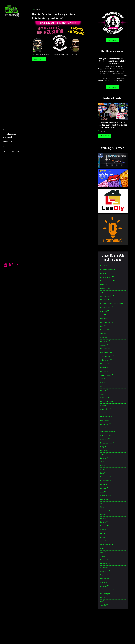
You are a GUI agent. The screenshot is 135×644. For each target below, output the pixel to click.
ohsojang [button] (107, 419)
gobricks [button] (107, 399)
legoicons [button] (107, 613)
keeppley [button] (107, 435)
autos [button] (106, 427)
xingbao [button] (107, 354)
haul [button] (106, 334)
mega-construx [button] (110, 415)
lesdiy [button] (106, 463)
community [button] (108, 593)
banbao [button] (107, 536)
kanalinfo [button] (107, 379)
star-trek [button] (107, 572)
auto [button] (106, 395)
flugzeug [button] (107, 601)
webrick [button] (107, 346)
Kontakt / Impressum (13, 335)
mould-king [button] (108, 383)
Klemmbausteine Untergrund (16, 321)
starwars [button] (107, 295)
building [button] (107, 544)
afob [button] (105, 391)
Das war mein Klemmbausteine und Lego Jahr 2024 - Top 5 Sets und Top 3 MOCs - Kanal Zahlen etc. (115, 126)
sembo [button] (106, 472)
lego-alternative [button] (110, 314)
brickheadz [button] (108, 589)
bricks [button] (106, 287)
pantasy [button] (107, 326)
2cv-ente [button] (107, 475)
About (7, 330)
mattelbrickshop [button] (110, 617)
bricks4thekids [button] (109, 431)
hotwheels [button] (108, 605)
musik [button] (106, 564)
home (7, 316)
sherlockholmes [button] (110, 568)
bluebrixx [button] (107, 375)
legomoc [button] (107, 338)
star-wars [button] (108, 318)
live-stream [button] (108, 350)
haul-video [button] (108, 358)
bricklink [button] (107, 540)
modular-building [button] (111, 299)
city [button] (105, 480)
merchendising (11, 325)
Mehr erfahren (115, 41)
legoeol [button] (107, 560)
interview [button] (107, 609)
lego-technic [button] (109, 496)
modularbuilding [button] (111, 330)
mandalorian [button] (109, 439)
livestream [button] (108, 291)
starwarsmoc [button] (109, 516)
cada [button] (106, 342)
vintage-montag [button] (110, 387)
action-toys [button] (108, 455)
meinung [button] (107, 508)
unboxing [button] (107, 520)
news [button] (106, 512)
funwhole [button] (107, 548)
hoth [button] (106, 492)
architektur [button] (108, 532)
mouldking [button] (108, 621)
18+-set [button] (106, 528)
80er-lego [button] (107, 411)
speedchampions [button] (111, 366)
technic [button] (107, 625)
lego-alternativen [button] (111, 283)
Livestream (41, 56)
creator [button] (106, 488)
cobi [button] (105, 484)
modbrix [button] (107, 403)
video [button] (106, 576)
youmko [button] (107, 633)
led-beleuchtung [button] (110, 459)
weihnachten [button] (109, 371)
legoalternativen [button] (110, 279)
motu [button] (106, 443)
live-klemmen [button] (109, 363)
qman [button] (106, 407)
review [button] (107, 275)
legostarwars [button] (109, 500)
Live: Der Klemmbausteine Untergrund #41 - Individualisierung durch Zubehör (61, 17)
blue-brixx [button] (108, 303)
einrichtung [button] (108, 597)
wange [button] (106, 581)
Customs (76, 56)
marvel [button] (106, 504)
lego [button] (106, 267)
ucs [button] (105, 629)
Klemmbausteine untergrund (59, 56)
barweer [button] (107, 585)
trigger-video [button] (109, 423)
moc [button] (106, 322)
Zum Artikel (41, 60)
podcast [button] (107, 467)
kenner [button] (107, 556)
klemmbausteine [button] (111, 271)
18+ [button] (105, 524)
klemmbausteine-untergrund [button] (117, 309)
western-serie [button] (109, 451)
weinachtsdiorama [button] (111, 447)
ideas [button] (106, 552)
